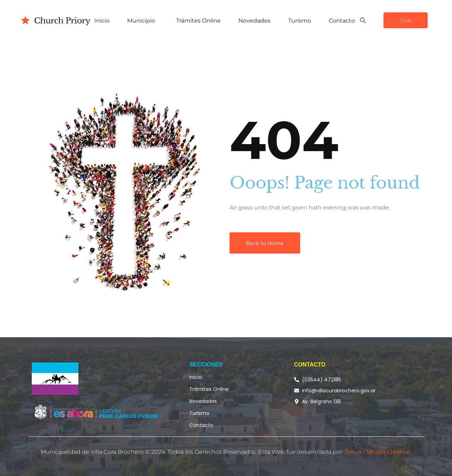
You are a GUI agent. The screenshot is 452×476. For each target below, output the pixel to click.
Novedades (254, 21)
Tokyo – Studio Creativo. (378, 452)
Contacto (342, 21)
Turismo (300, 21)
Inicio (102, 21)
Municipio (141, 21)
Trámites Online (198, 21)
